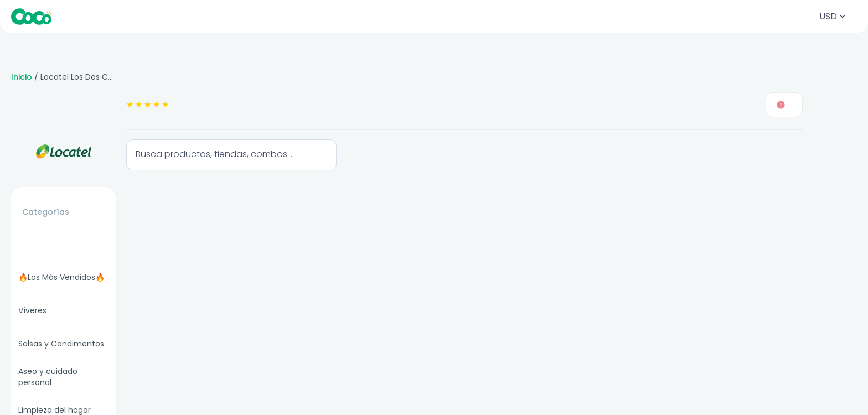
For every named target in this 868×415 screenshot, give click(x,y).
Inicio (22, 77)
